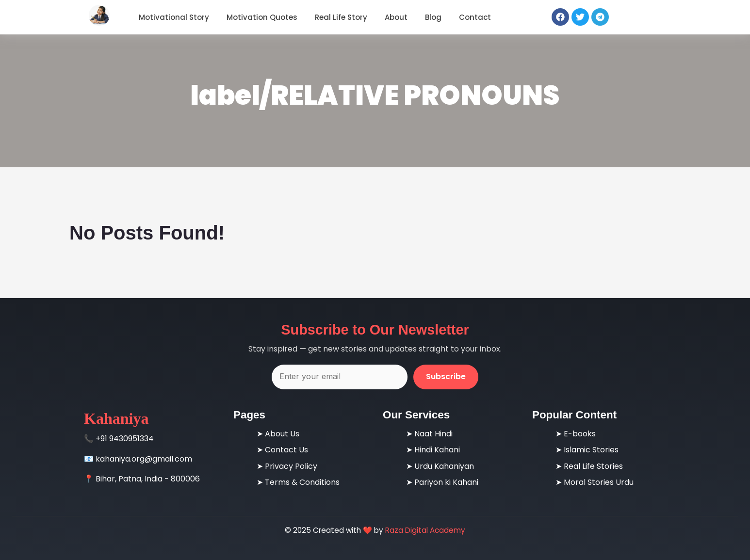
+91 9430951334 (125, 439)
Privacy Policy (291, 466)
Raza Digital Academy (425, 530)
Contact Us (286, 450)
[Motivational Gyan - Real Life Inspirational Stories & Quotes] (99, 15)
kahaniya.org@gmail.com (144, 459)
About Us (282, 434)
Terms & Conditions (302, 482)
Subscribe (446, 376)
